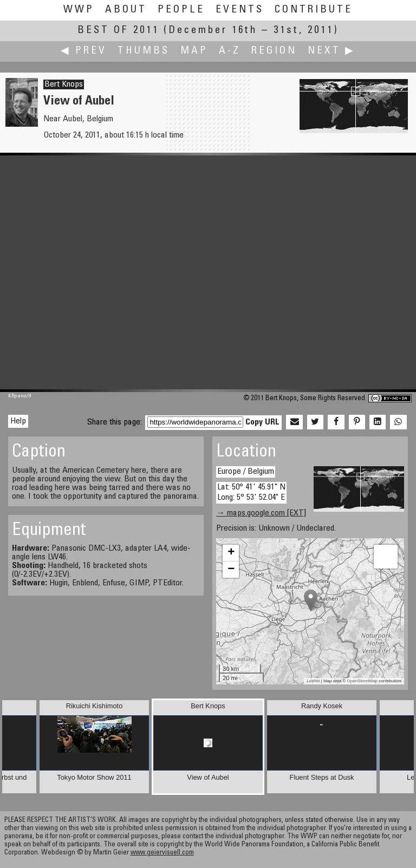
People (181, 10)
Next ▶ (331, 51)
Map (194, 51)
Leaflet (313, 681)
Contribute (314, 10)
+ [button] (231, 553)
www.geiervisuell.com (162, 853)
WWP (79, 10)
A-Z (230, 51)
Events (240, 10)
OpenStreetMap (362, 681)
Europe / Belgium (246, 472)
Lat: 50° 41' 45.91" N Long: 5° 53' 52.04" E (251, 492)
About (126, 10)
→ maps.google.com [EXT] (261, 513)
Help (18, 421)
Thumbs (144, 51)
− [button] (231, 570)
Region (274, 51)
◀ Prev (84, 51)
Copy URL (262, 422)
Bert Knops (64, 84)
